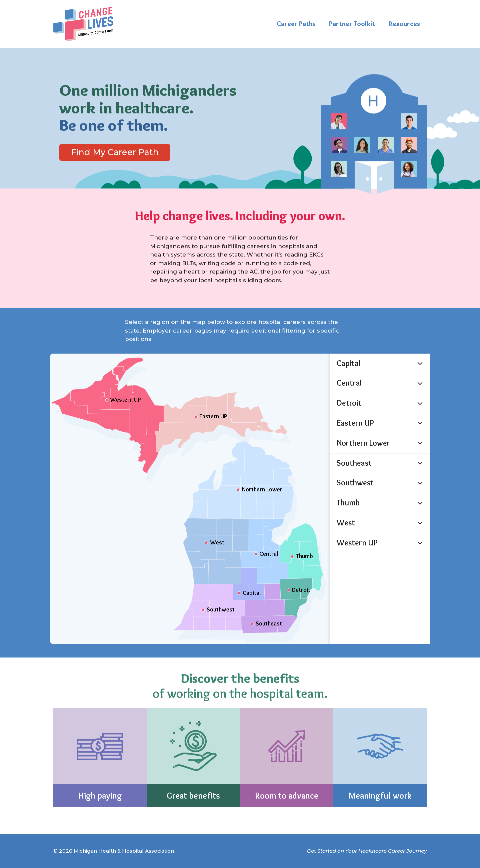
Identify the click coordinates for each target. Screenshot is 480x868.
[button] (380, 363)
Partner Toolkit (352, 24)
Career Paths (296, 24)
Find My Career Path (115, 152)
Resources (404, 24)
